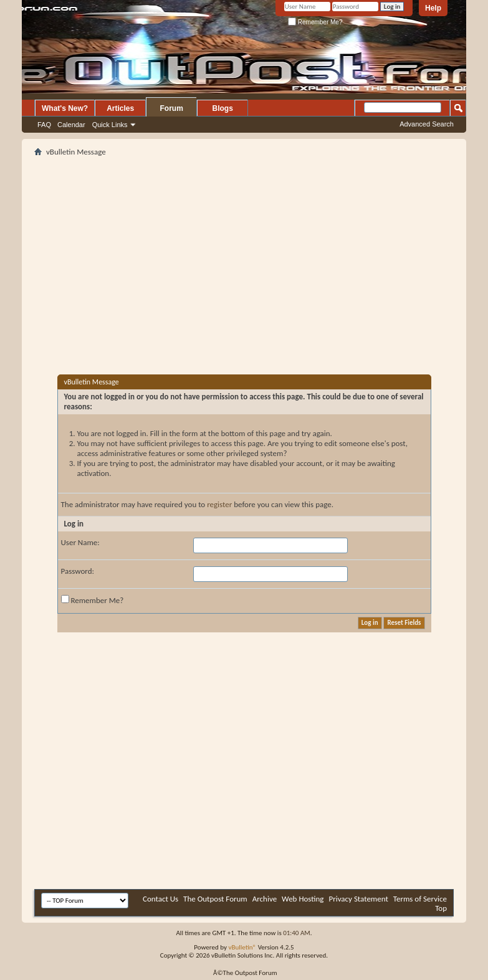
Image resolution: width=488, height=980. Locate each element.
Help (433, 8)
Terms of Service (420, 899)
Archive (265, 899)
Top (441, 908)
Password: (78, 571)
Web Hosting (303, 899)
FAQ (44, 125)
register (219, 504)
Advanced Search (427, 124)
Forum (172, 108)
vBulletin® (242, 947)
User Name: (80, 542)
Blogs (223, 108)
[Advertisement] (180, 247)
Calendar (71, 125)
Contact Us (160, 899)
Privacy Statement (358, 899)
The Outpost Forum (215, 899)
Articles (120, 108)
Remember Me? (315, 22)
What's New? (65, 108)
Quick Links (110, 125)
